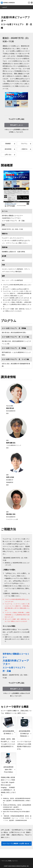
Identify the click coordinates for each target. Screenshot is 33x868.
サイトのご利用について (10, 861)
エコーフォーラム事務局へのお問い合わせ (16, 843)
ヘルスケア (4, 7)
